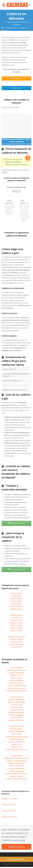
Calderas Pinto (16, 747)
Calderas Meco (16, 734)
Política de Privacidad (10, 864)
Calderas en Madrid (9, 805)
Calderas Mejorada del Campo (16, 737)
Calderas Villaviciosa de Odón (16, 779)
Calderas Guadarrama (16, 720)
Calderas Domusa (17, 615)
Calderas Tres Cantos (16, 766)
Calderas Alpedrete (17, 680)
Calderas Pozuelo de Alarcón (16, 749)
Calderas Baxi (16, 596)
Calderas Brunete (16, 697)
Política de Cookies (24, 864)
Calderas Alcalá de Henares (17, 670)
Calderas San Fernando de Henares (16, 758)
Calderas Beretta (17, 601)
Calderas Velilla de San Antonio (16, 774)
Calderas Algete (17, 678)
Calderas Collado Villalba (16, 702)
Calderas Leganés (16, 729)
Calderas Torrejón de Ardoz (16, 761)
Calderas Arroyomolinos (16, 688)
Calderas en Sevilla (9, 811)
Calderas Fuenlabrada (16, 712)
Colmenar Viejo (16, 705)
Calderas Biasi (16, 604)
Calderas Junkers (16, 625)
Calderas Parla (16, 744)
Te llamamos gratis (16, 88)
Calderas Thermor (16, 639)
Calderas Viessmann (16, 644)
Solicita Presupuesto (16, 523)
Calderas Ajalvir (16, 668)
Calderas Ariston (17, 593)
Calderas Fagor (16, 618)
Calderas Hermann (16, 623)
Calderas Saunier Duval (17, 637)
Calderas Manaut (16, 628)
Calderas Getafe (16, 718)
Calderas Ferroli (17, 620)
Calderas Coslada (17, 707)
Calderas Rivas (16, 756)
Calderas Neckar (16, 631)
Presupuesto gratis (16, 78)
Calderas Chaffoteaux (17, 606)
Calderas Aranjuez (17, 683)
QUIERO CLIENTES (17, 847)
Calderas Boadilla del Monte (16, 691)
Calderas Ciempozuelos (17, 700)
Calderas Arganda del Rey (16, 686)
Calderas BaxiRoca (17, 599)
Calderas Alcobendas (16, 673)
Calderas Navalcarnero (16, 742)
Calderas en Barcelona (10, 799)
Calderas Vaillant (16, 642)
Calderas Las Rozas (16, 726)
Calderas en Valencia (9, 817)
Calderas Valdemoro (17, 771)
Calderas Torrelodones (16, 763)
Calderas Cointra (16, 609)
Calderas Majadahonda (16, 731)
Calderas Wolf (17, 647)
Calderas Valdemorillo (16, 768)
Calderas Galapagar (16, 715)
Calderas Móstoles (17, 739)
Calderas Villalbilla (16, 776)
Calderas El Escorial (16, 710)
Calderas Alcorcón (16, 675)
